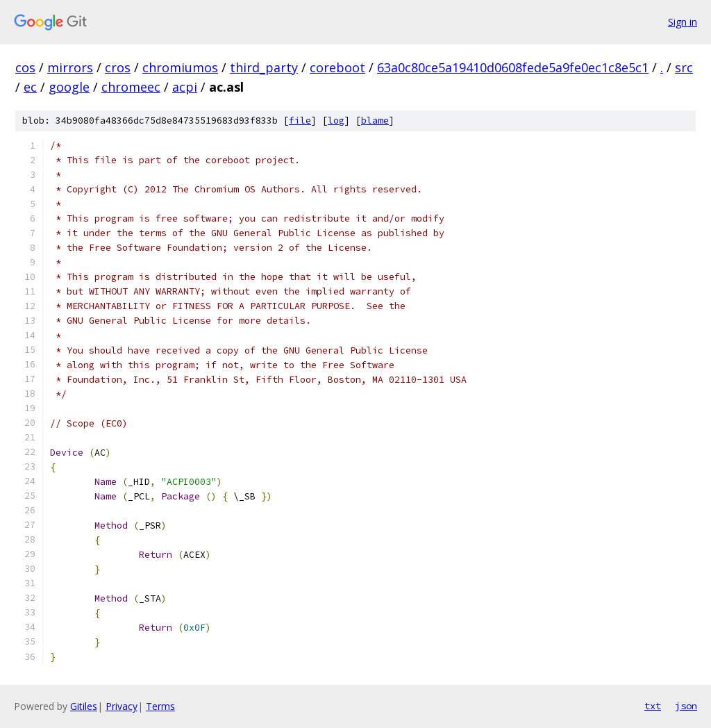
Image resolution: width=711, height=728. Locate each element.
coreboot (337, 67)
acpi (185, 87)
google (69, 87)
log (336, 121)
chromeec (131, 87)
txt (653, 706)
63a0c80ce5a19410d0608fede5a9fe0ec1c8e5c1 (513, 67)
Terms (160, 706)
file (300, 121)
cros (118, 67)
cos (25, 67)
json (686, 706)
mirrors (70, 67)
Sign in (683, 22)
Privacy (122, 706)
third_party (264, 67)
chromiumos (180, 67)
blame (375, 121)
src (684, 67)
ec (30, 87)
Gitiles (84, 706)
